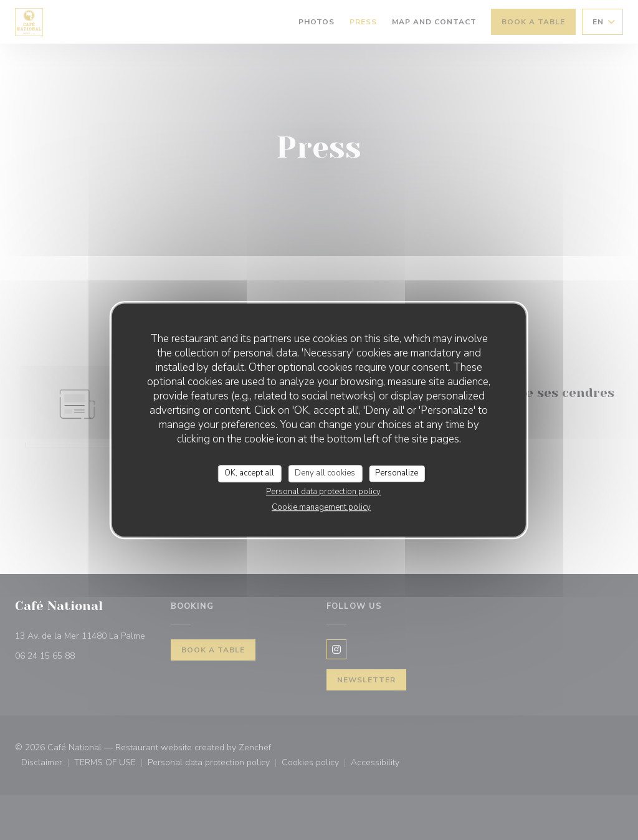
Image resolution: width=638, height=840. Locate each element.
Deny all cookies (325, 473)
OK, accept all (249, 473)
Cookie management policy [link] (321, 507)
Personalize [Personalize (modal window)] (397, 473)
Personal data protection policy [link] (323, 492)
